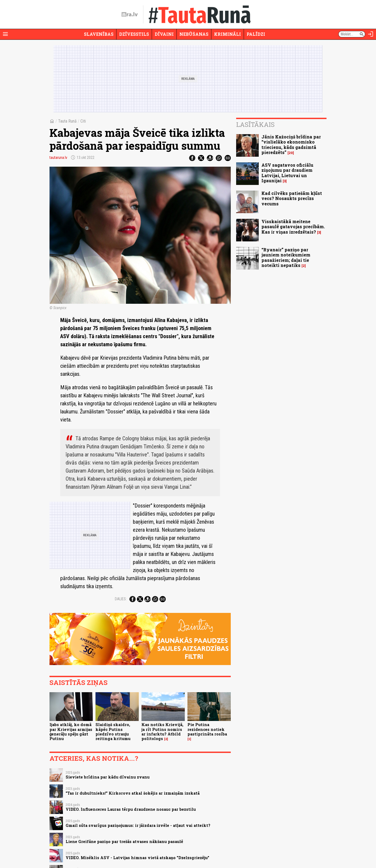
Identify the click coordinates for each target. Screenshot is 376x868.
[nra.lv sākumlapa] (130, 15)
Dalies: (121, 599)
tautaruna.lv (58, 158)
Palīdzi (256, 34)
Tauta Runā (67, 121)
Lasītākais (255, 124)
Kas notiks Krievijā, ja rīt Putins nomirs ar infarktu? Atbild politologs (162, 732)
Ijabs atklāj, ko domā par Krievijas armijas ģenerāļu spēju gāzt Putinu (71, 732)
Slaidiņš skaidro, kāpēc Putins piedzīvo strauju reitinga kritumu (113, 732)
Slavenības (99, 34)
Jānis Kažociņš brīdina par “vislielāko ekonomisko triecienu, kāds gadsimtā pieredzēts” (291, 144)
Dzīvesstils (134, 34)
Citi (83, 121)
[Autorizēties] (371, 34)
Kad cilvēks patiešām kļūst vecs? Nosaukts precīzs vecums (292, 198)
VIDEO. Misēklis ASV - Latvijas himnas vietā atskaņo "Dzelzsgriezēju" (137, 858)
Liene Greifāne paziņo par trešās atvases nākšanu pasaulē (124, 842)
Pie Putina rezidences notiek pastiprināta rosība (207, 729)
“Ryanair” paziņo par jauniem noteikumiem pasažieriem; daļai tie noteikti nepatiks (286, 257)
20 (291, 153)
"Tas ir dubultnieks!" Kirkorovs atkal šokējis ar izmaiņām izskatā (133, 793)
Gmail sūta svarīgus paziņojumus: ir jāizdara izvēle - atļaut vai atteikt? (138, 825)
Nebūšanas (194, 34)
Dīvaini (164, 34)
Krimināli (228, 34)
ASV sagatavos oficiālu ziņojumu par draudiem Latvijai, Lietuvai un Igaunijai (287, 173)
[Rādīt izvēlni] (5, 34)
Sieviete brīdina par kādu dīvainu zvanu (108, 777)
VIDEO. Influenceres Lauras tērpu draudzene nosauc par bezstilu (131, 809)
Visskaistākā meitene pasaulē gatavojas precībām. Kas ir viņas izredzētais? (293, 226)
